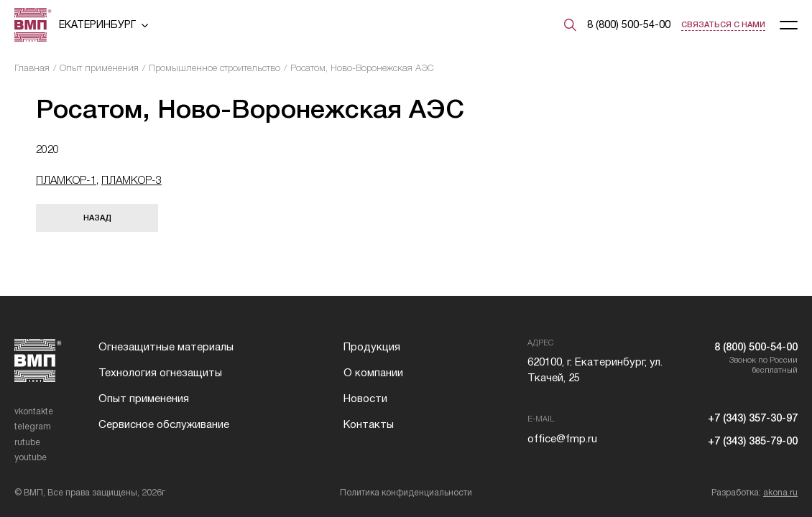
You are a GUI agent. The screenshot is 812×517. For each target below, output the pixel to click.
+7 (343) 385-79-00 (753, 441)
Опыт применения (99, 68)
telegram (33, 427)
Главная (32, 68)
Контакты (369, 424)
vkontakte (34, 411)
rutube (27, 442)
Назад (97, 218)
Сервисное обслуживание (164, 424)
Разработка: (755, 493)
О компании (373, 373)
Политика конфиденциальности (406, 493)
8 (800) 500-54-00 (629, 24)
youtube (31, 457)
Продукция (372, 347)
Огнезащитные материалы (166, 347)
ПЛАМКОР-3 (132, 180)
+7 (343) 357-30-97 (753, 418)
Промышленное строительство (214, 68)
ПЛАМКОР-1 (66, 180)
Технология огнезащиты (160, 373)
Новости (365, 399)
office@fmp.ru (562, 439)
